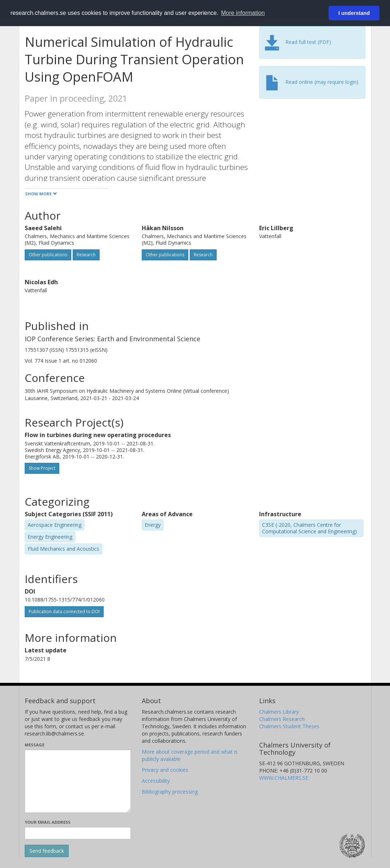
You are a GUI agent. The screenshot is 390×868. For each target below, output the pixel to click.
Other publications (48, 255)
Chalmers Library (279, 712)
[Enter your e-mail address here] (78, 833)
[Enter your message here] (78, 781)
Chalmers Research (282, 719)
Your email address (48, 822)
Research (86, 255)
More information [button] (243, 13)
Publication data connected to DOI (64, 612)
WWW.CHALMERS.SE (284, 778)
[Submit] (47, 851)
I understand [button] (354, 13)
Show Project (42, 468)
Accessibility (156, 781)
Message (35, 745)
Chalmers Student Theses (289, 726)
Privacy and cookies (165, 770)
